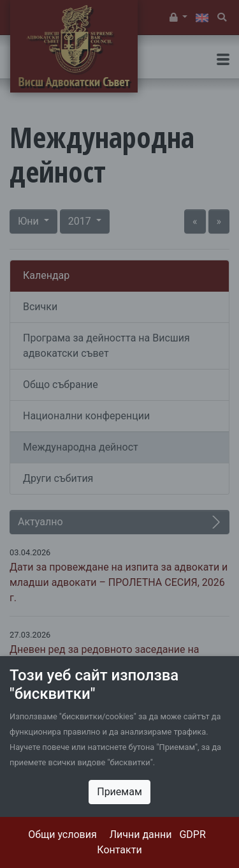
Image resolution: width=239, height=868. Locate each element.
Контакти (119, 850)
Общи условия (62, 834)
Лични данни (141, 834)
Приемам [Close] (119, 792)
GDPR (192, 834)
